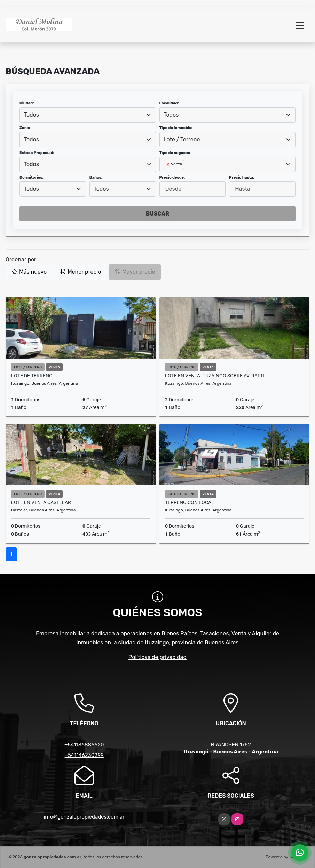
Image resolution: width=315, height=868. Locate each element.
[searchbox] (166, 175)
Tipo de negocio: (175, 153)
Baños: (96, 177)
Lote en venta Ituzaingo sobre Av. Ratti (215, 376)
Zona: (25, 128)
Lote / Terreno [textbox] (182, 139)
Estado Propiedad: (37, 153)
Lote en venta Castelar (41, 502)
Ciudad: (27, 103)
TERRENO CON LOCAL (190, 502)
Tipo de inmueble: (176, 128)
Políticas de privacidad (157, 657)
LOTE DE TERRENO (32, 376)
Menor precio (80, 272)
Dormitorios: (31, 177)
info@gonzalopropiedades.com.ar (84, 817)
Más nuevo (29, 272)
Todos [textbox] (31, 115)
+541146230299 (84, 755)
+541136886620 (84, 745)
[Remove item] (168, 164)
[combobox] (88, 115)
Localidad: (169, 103)
